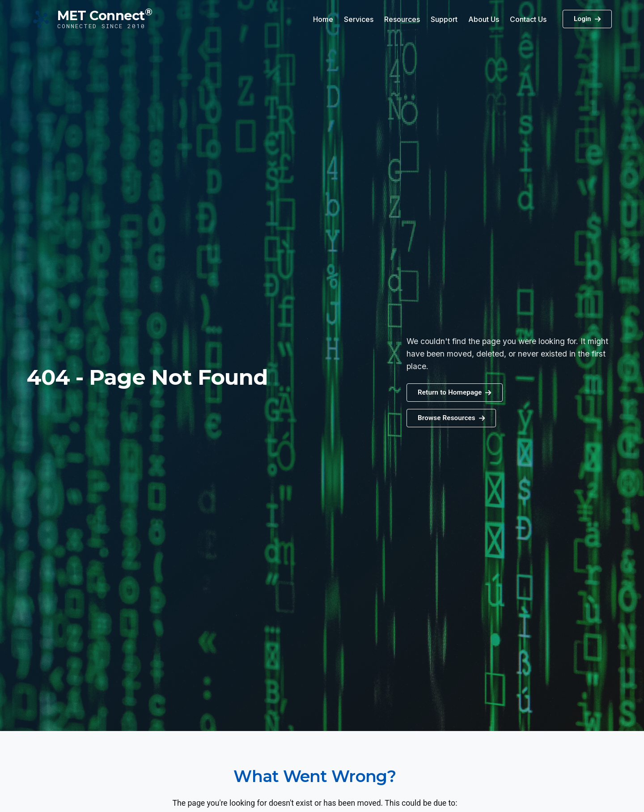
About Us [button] (484, 19)
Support (444, 19)
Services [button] (359, 19)
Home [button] (323, 19)
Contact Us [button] (528, 19)
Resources (402, 19)
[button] (451, 418)
